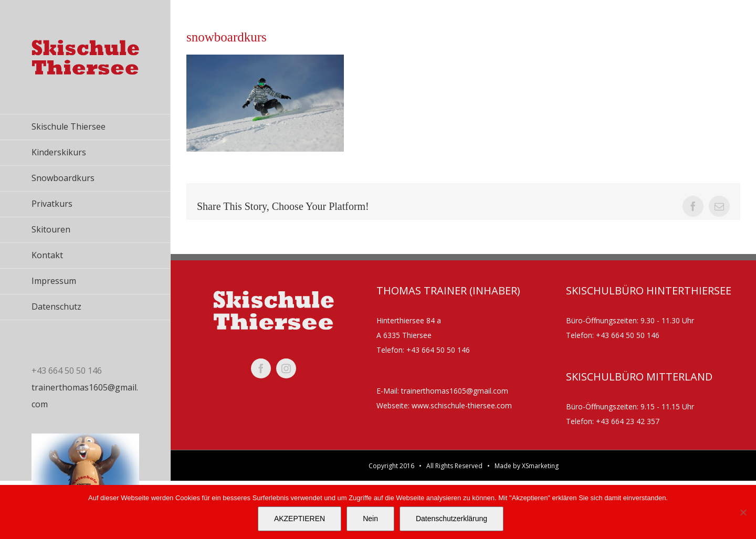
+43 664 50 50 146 (438, 350)
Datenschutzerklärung (451, 519)
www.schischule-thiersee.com (462, 405)
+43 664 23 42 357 (628, 421)
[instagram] (286, 368)
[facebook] (261, 368)
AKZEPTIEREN (300, 519)
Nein (370, 519)
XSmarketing (540, 466)
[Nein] (743, 512)
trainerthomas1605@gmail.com (455, 391)
